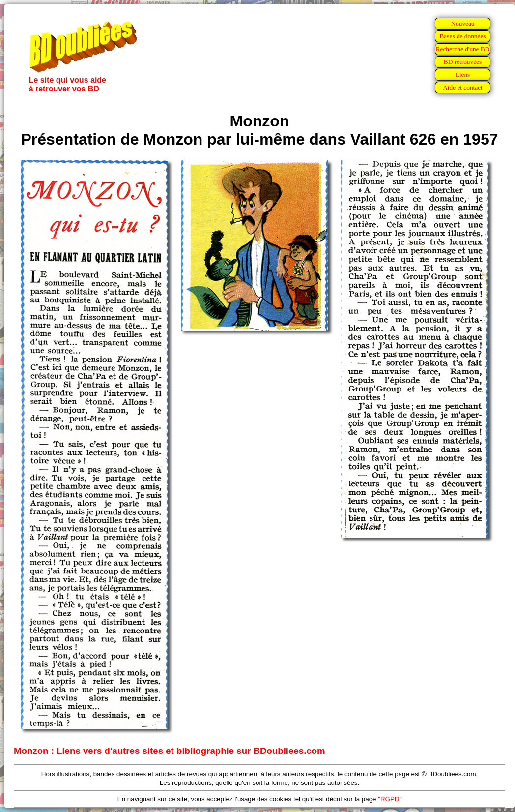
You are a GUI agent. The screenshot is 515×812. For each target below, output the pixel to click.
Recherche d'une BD (463, 49)
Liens (463, 75)
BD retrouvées (463, 62)
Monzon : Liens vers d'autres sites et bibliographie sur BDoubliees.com (170, 751)
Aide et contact (463, 87)
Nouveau (462, 23)
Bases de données (462, 36)
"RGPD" (390, 799)
